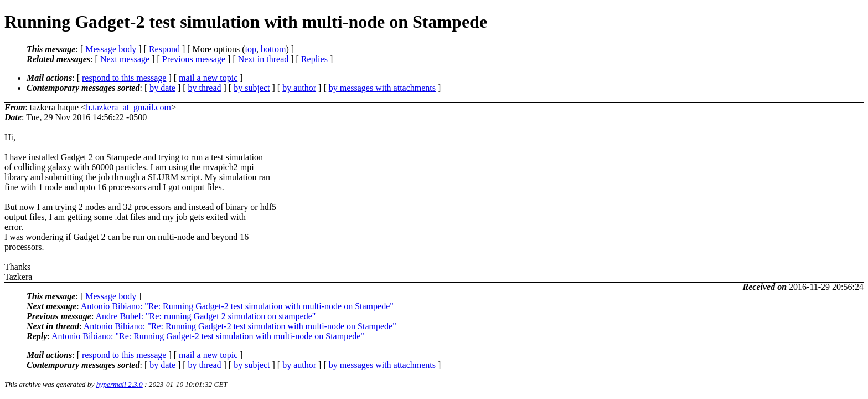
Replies (314, 59)
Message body (111, 49)
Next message (125, 59)
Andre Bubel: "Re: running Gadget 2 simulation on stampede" (205, 316)
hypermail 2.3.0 (120, 384)
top (251, 49)
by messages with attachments (382, 88)
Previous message (194, 59)
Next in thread (263, 59)
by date (162, 88)
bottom (273, 49)
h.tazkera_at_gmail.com (128, 107)
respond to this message (124, 78)
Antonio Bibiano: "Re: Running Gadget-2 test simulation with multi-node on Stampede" (237, 306)
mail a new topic (208, 78)
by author (299, 88)
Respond (164, 49)
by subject (252, 88)
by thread (205, 88)
